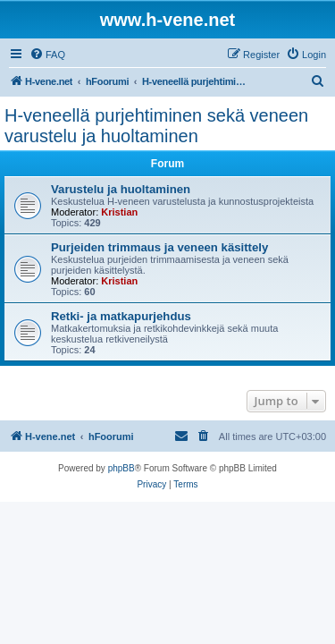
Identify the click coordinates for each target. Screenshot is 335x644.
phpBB (121, 468)
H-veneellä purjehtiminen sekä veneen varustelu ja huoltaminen (156, 126)
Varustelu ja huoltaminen (121, 189)
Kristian (119, 212)
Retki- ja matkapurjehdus (121, 316)
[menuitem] (47, 55)
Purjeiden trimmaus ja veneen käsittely (159, 247)
